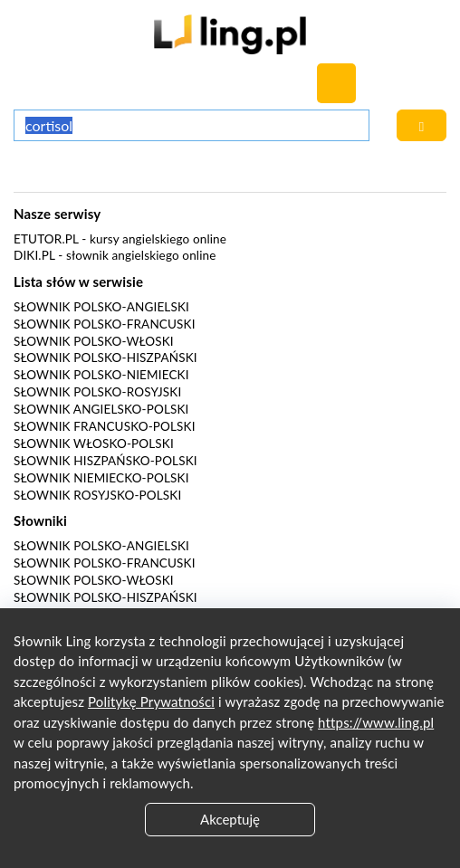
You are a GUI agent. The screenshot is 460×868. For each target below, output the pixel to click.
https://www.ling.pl (376, 722)
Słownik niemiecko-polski (101, 478)
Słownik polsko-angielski (101, 307)
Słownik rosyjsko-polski (97, 495)
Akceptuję (230, 819)
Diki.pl (34, 255)
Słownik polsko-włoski (94, 341)
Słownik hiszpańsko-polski (105, 461)
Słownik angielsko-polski (101, 409)
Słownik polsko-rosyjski (97, 392)
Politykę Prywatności (151, 701)
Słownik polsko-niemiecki (101, 375)
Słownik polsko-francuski (105, 324)
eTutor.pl (46, 239)
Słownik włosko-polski (94, 444)
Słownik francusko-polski (105, 426)
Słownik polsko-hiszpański (105, 358)
